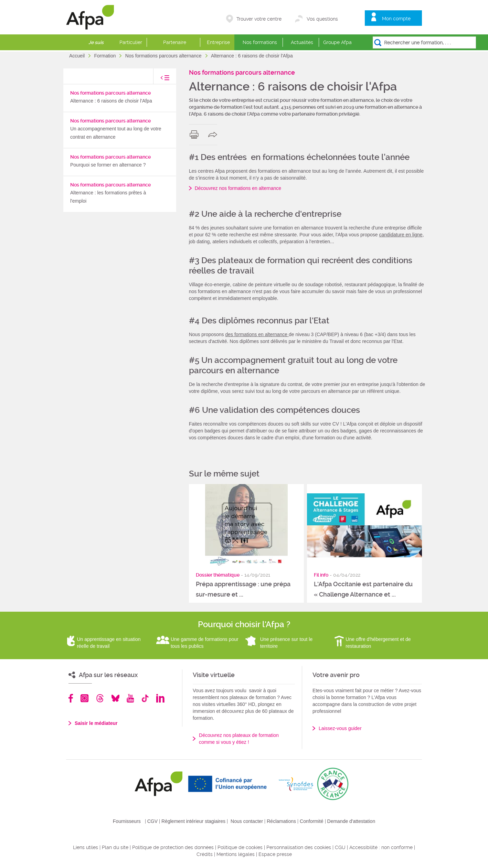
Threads (100, 698)
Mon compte (396, 19)
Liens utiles (86, 847)
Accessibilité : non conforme (381, 847)
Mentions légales (236, 854)
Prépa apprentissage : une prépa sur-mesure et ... (243, 589)
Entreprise (218, 42)
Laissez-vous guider (340, 728)
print (196, 135)
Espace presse (275, 854)
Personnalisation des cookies (299, 847)
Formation (105, 56)
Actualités (302, 42)
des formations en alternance (257, 334)
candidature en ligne (401, 235)
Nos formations (260, 42)
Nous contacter (247, 821)
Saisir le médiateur (96, 723)
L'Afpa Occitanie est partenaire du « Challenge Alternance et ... (363, 589)
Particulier (131, 42)
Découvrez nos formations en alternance (238, 188)
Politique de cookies (240, 847)
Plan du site (115, 847)
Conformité (311, 821)
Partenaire (175, 42)
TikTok (145, 698)
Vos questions (322, 19)
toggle (158, 80)
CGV (152, 821)
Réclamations (281, 821)
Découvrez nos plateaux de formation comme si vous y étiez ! (239, 739)
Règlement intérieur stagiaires (193, 821)
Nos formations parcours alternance (164, 56)
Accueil (78, 56)
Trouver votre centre (259, 19)
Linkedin (160, 698)
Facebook (71, 698)
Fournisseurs (127, 821)
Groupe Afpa (337, 42)
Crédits (205, 854)
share (214, 135)
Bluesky (115, 698)
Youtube (130, 698)
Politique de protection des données (173, 847)
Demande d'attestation (351, 821)
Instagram (84, 698)
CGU (340, 847)
